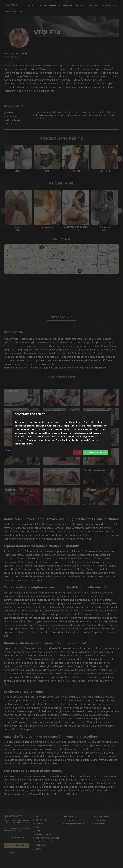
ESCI (78, 453)
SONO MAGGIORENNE (96, 453)
